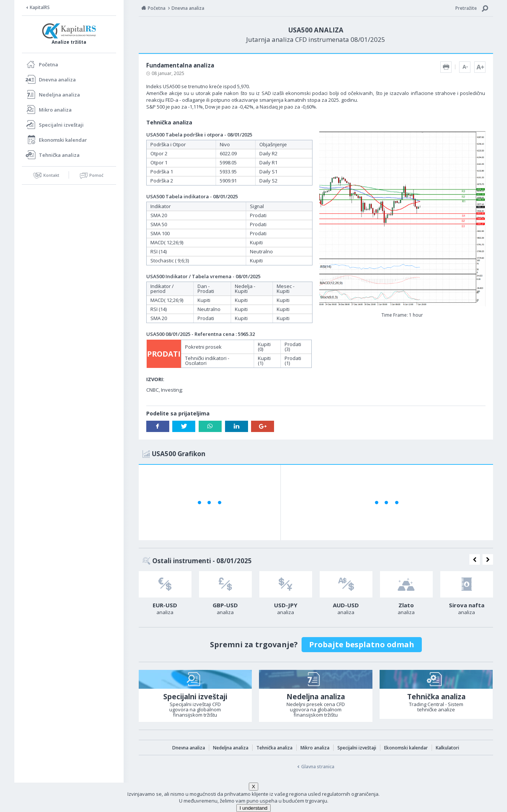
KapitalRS (40, 7)
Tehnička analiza (59, 155)
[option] (165, 595)
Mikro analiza (55, 110)
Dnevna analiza (57, 80)
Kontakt (51, 175)
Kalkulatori (447, 748)
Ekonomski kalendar (63, 140)
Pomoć (96, 175)
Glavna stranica (318, 767)
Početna (48, 64)
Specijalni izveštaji (61, 125)
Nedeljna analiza (59, 95)
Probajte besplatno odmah (362, 644)
